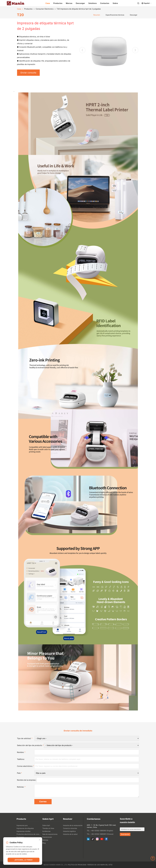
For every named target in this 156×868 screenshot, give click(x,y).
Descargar (80, 3)
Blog (44, 843)
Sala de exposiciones (50, 834)
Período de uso (94, 865)
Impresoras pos (22, 825)
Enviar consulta (28, 73)
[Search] (138, 3)
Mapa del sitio (106, 865)
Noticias (45, 840)
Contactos (105, 3)
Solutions (93, 3)
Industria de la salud (70, 834)
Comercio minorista (70, 828)
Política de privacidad (77, 865)
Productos (58, 3)
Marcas (69, 3)
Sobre (115, 3)
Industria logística (69, 831)
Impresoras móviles (24, 831)
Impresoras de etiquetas (25, 828)
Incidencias (46, 831)
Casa (48, 3)
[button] (135, 50)
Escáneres (20, 837)
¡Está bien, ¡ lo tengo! (24, 860)
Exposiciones (47, 837)
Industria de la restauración (73, 825)
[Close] (40, 840)
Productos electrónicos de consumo (29, 834)
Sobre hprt (46, 825)
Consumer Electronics (45, 9)
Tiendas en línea (48, 828)
